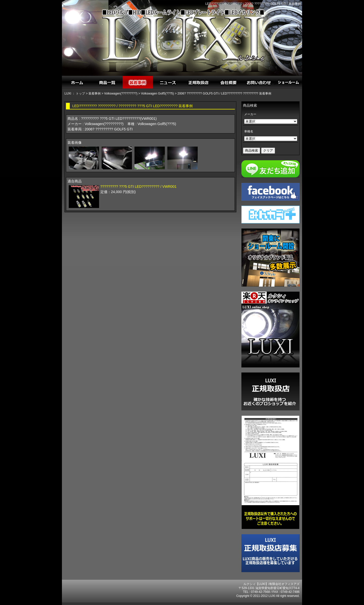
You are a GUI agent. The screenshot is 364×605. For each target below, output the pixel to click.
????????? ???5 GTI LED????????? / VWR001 (138, 187)
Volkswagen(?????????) (121, 94)
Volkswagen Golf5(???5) (158, 94)
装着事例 (95, 94)
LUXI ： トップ (75, 94)
